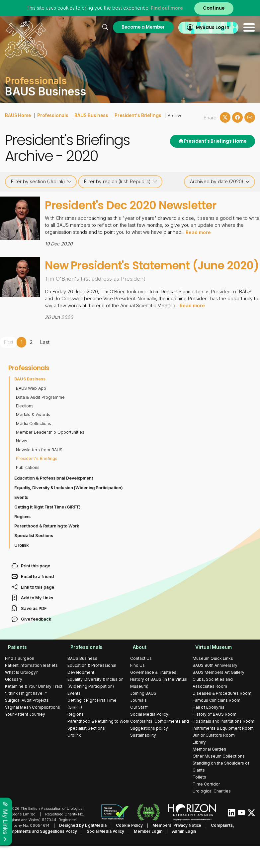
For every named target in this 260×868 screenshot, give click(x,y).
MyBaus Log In (212, 27)
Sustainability (143, 751)
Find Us (137, 681)
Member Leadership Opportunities (51, 448)
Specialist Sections (34, 552)
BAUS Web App (31, 404)
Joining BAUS (143, 709)
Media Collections (34, 439)
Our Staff (139, 723)
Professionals (51, 115)
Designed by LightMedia (81, 841)
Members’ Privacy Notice (171, 841)
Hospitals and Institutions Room (223, 737)
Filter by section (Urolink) (41, 182)
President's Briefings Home (211, 142)
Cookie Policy (126, 841)
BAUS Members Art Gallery (218, 688)
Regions (23, 532)
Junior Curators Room (214, 751)
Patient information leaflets (31, 681)
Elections (25, 422)
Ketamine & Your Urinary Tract (34, 702)
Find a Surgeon (20, 674)
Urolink (22, 561)
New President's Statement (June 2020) (150, 273)
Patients (15, 663)
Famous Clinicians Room (217, 716)
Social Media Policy (149, 730)
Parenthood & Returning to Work (47, 542)
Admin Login (152, 847)
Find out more (166, 8)
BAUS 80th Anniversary (215, 681)
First (8, 358)
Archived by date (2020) (220, 182)
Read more (198, 232)
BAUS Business (87, 115)
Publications (28, 483)
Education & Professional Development (54, 494)
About (137, 663)
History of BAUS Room (215, 730)
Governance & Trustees (153, 688)
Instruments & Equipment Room (223, 744)
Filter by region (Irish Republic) (121, 182)
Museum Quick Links (213, 674)
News (22, 457)
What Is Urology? (21, 688)
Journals (138, 716)
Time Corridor (206, 800)
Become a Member (140, 27)
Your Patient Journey (25, 730)
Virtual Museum (211, 663)
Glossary (14, 695)
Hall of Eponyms (209, 723)
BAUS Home (18, 115)
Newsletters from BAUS (40, 466)
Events (21, 513)
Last (45, 358)
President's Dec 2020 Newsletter (144, 205)
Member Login (117, 847)
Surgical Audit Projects (27, 716)
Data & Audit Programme (41, 413)
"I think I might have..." (26, 709)
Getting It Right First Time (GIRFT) (48, 523)
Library (199, 758)
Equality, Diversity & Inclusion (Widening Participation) (70, 504)
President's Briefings (130, 115)
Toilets (199, 793)
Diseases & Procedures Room (222, 709)
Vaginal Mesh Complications (33, 723)
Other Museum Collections (219, 772)
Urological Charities (212, 807)
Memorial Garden (209, 765)
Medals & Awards (33, 431)
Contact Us (141, 674)
